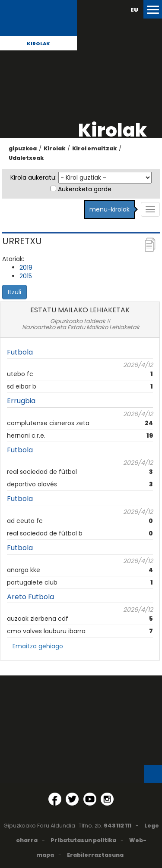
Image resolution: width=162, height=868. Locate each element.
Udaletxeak (26, 158)
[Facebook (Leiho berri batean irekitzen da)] (55, 799)
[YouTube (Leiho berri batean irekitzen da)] (90, 799)
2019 (26, 268)
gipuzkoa (23, 148)
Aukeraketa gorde (85, 189)
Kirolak (38, 44)
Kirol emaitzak (94, 148)
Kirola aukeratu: (33, 177)
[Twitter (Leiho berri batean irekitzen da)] (72, 799)
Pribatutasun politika (83, 840)
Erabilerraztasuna (95, 855)
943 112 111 (118, 826)
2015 (26, 276)
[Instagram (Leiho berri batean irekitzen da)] (107, 799)
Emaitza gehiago (38, 646)
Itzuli (14, 292)
